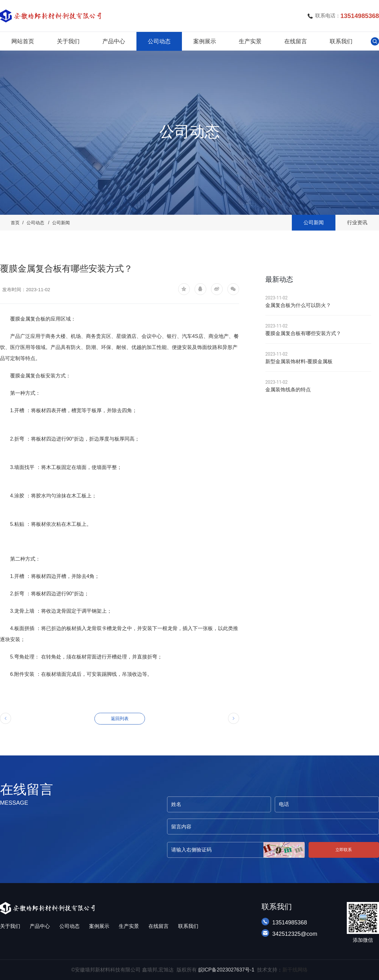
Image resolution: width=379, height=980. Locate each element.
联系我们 (341, 41)
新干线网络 (295, 970)
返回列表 (120, 718)
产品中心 (114, 41)
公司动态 (159, 41)
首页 (15, 223)
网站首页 (23, 41)
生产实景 (250, 41)
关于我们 (68, 41)
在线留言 (296, 41)
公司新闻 (61, 223)
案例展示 (205, 41)
